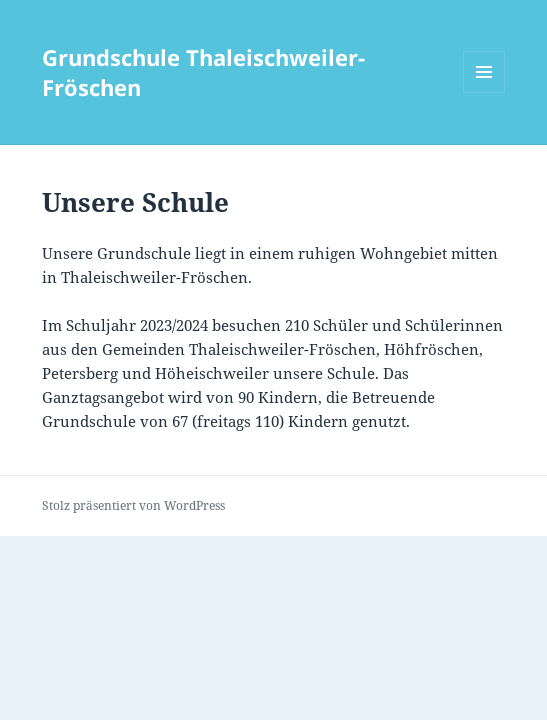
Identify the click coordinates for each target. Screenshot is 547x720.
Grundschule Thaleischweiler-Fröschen (203, 72)
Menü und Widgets (484, 92)
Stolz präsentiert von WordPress (133, 505)
